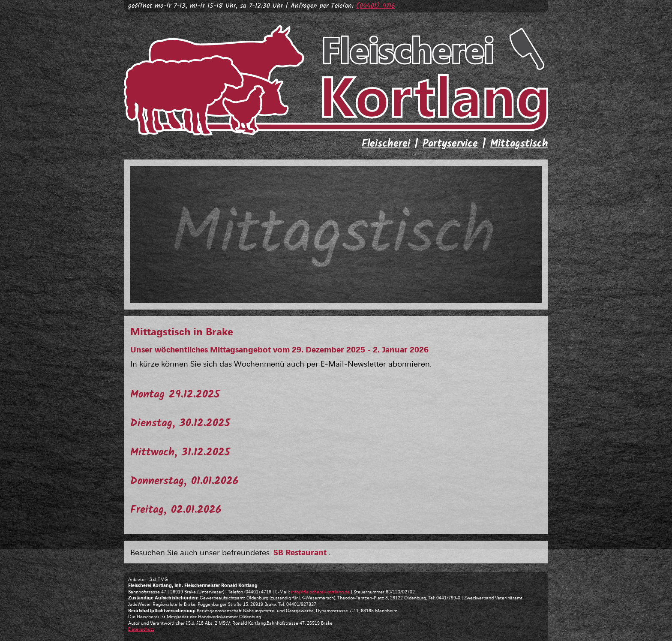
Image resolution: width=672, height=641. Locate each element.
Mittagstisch (519, 144)
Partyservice (450, 144)
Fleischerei (386, 144)
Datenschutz (141, 629)
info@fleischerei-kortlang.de (320, 591)
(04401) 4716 (376, 6)
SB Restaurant (300, 552)
